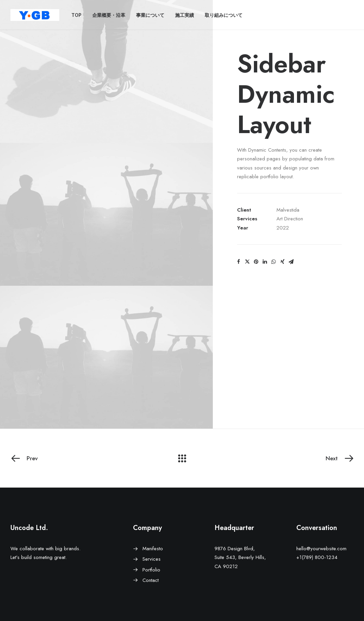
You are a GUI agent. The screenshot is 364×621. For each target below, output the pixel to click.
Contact (151, 580)
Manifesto (153, 549)
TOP (76, 15)
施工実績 (185, 15)
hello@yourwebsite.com (321, 549)
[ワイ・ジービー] (35, 15)
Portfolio (151, 570)
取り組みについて (224, 15)
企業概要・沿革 (109, 15)
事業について (150, 15)
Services (152, 559)
